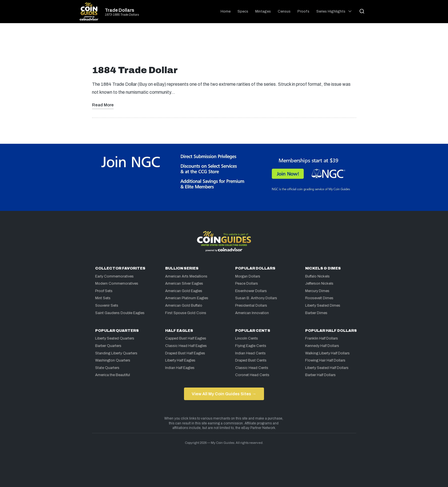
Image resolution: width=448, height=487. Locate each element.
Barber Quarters (108, 346)
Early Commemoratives (114, 276)
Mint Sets (103, 298)
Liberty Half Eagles (180, 360)
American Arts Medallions (186, 276)
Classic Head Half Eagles (186, 346)
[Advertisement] (224, 46)
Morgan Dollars (248, 276)
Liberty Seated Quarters (115, 338)
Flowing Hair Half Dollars (325, 360)
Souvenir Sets (107, 306)
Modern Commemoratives (117, 284)
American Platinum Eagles (187, 298)
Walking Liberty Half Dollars (327, 353)
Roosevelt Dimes (319, 298)
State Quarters (107, 368)
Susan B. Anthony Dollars (256, 298)
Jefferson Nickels (319, 284)
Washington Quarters (113, 360)
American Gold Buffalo (184, 306)
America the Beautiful (113, 375)
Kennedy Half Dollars (322, 346)
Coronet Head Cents (252, 375)
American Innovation (252, 313)
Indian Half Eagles (180, 368)
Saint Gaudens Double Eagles (120, 313)
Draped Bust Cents (251, 360)
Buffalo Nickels (317, 276)
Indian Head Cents (250, 353)
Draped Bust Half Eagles (185, 353)
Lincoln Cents (247, 338)
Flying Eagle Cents (251, 346)
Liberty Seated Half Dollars (327, 368)
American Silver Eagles (184, 284)
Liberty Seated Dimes (323, 306)
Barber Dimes (316, 313)
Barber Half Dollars (320, 375)
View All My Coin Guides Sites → (224, 394)
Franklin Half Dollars (322, 338)
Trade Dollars (120, 10)
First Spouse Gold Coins (186, 313)
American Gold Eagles (184, 291)
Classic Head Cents (252, 368)
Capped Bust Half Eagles (186, 338)
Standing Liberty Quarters (116, 353)
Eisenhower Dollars (251, 291)
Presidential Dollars (251, 306)
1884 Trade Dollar (135, 70)
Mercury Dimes (317, 291)
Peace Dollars (247, 284)
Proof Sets (104, 291)
